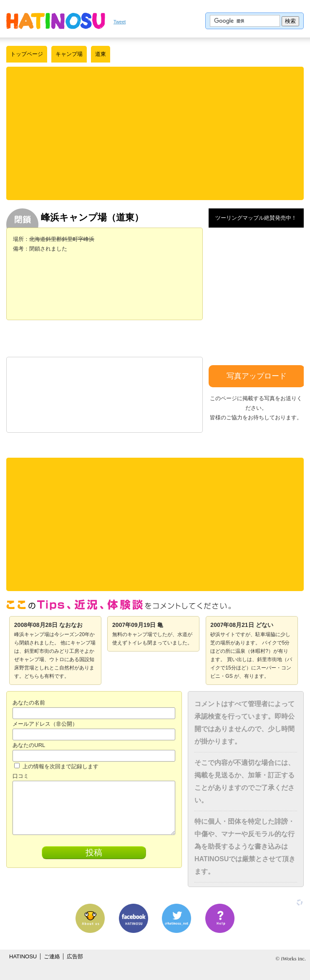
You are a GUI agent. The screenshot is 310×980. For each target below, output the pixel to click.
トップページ (27, 54)
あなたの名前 (29, 703)
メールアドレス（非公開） (45, 724)
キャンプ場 (69, 54)
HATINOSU (23, 956)
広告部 (75, 956)
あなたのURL (29, 745)
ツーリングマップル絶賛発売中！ (256, 218)
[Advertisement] (158, 133)
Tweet (120, 22)
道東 (101, 54)
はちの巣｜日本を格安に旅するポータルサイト (56, 21)
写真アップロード (257, 376)
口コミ (21, 776)
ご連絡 (52, 956)
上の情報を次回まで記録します (56, 766)
